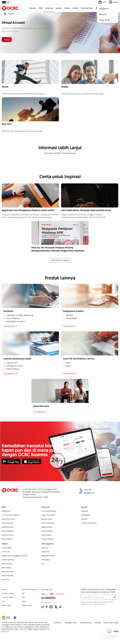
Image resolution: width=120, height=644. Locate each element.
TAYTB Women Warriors (11, 515)
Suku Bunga (6, 605)
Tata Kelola (45, 560)
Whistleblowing (86, 623)
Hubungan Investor (48, 556)
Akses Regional (7, 539)
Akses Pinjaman (7, 523)
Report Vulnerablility (111, 623)
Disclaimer (57, 623)
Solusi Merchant (8, 572)
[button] (114, 597)
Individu (32, 8)
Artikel (75, 8)
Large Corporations (48, 515)
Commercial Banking (49, 511)
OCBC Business (7, 564)
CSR (43, 564)
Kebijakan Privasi (71, 623)
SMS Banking (6, 568)
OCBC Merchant (8, 576)
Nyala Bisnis (6, 511)
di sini (7, 632)
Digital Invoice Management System (15, 556)
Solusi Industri (46, 535)
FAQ (23, 593)
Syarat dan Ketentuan (29, 589)
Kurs (3, 601)
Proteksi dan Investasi (89, 523)
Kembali (9, 14)
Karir (23, 597)
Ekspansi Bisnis (47, 519)
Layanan (84, 519)
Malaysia (103, 14)
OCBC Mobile (7, 548)
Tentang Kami (87, 8)
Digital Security (27, 605)
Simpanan (84, 511)
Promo (4, 589)
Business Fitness (8, 535)
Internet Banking (8, 560)
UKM (40, 8)
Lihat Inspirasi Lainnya (60, 260)
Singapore (104, 8)
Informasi (45, 548)
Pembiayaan (85, 515)
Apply (7, 40)
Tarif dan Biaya (7, 597)
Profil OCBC (46, 552)
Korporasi (49, 8)
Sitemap (98, 623)
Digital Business (7, 527)
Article (24, 601)
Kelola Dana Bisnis (8, 519)
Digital (67, 8)
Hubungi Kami (46, 603)
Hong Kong (104, 20)
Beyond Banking (8, 531)
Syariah (59, 8)
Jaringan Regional (47, 539)
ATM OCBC (6, 552)
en (8, 2)
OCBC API (5, 580)
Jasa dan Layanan (8, 593)
